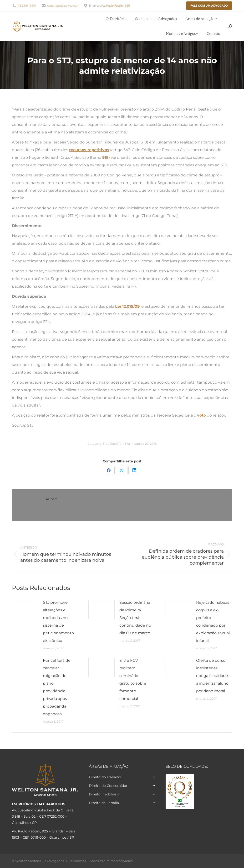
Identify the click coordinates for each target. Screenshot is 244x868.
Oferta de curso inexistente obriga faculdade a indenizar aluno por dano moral (212, 676)
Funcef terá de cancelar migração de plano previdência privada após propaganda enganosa (57, 687)
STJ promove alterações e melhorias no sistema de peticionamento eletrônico (58, 622)
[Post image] (25, 609)
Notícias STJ (112, 444)
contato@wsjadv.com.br (63, 6)
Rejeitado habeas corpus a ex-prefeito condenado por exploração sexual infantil (213, 622)
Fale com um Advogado (209, 6)
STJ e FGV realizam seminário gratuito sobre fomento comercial (133, 680)
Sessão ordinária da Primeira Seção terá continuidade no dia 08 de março (135, 618)
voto (201, 415)
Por (128, 444)
